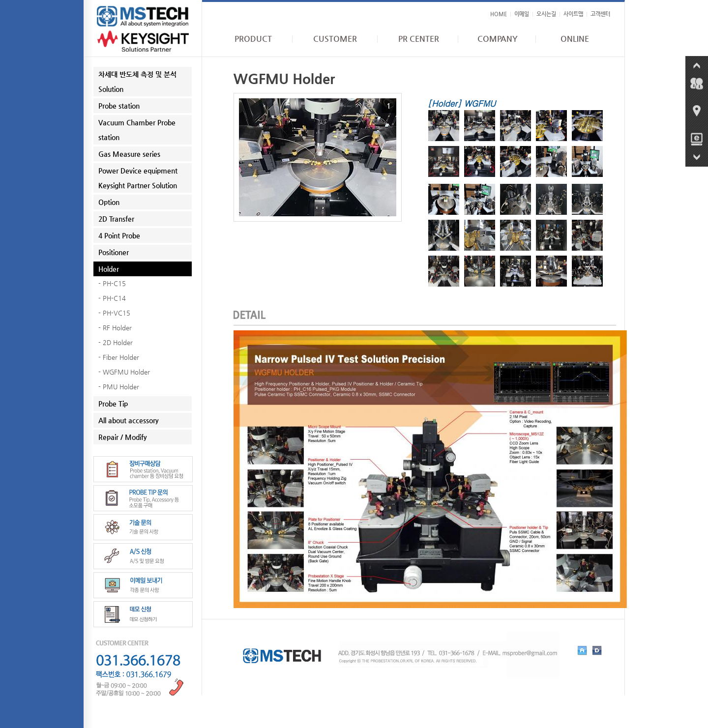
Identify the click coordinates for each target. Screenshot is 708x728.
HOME (499, 14)
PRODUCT (253, 39)
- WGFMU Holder (124, 372)
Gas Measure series (129, 154)
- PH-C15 (112, 283)
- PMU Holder (119, 387)
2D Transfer (116, 219)
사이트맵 (573, 14)
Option (109, 202)
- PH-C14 (112, 298)
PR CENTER (419, 39)
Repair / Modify (123, 437)
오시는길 (546, 14)
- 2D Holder (116, 342)
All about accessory (129, 420)
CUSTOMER (335, 39)
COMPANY (498, 39)
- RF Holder (115, 328)
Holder (109, 269)
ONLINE (575, 39)
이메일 (522, 14)
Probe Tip (113, 404)
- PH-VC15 (114, 313)
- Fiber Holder (119, 357)
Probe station (119, 106)
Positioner (114, 252)
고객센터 (600, 14)
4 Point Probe (119, 235)
